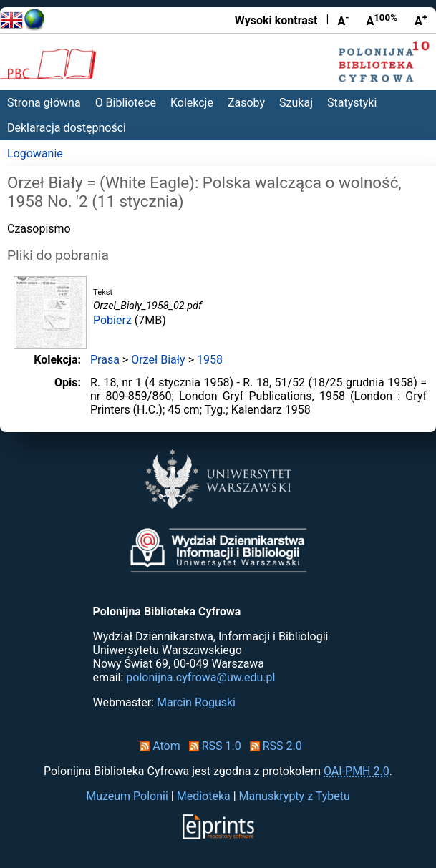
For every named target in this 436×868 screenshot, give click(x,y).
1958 (210, 360)
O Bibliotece (126, 103)
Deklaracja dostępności (67, 128)
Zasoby (246, 103)
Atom (157, 746)
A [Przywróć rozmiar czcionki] (382, 20)
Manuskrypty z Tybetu (295, 796)
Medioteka (204, 796)
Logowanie (35, 153)
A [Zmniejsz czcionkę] (343, 20)
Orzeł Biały (158, 360)
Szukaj (296, 103)
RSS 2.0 (273, 746)
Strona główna (44, 103)
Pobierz (112, 320)
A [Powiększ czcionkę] (421, 20)
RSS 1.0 (212, 746)
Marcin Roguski (196, 702)
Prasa (105, 360)
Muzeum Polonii (127, 796)
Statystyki (352, 103)
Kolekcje (192, 103)
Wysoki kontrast (276, 20)
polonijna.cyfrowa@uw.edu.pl (200, 677)
